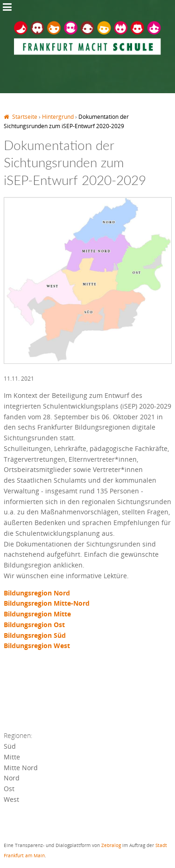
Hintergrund (58, 117)
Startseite (25, 117)
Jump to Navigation (7, 7)
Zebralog (111, 845)
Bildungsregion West (38, 646)
